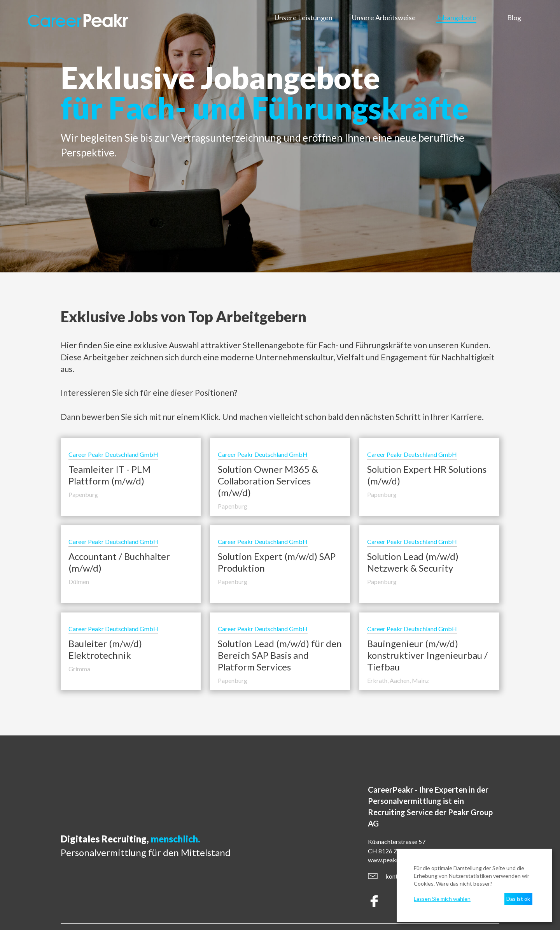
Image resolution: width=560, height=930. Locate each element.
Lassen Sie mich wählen (442, 899)
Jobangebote (456, 18)
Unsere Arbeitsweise (384, 18)
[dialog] (474, 885)
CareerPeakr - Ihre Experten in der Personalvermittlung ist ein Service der (430, 807)
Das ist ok (518, 899)
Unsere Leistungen (304, 18)
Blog (514, 18)
